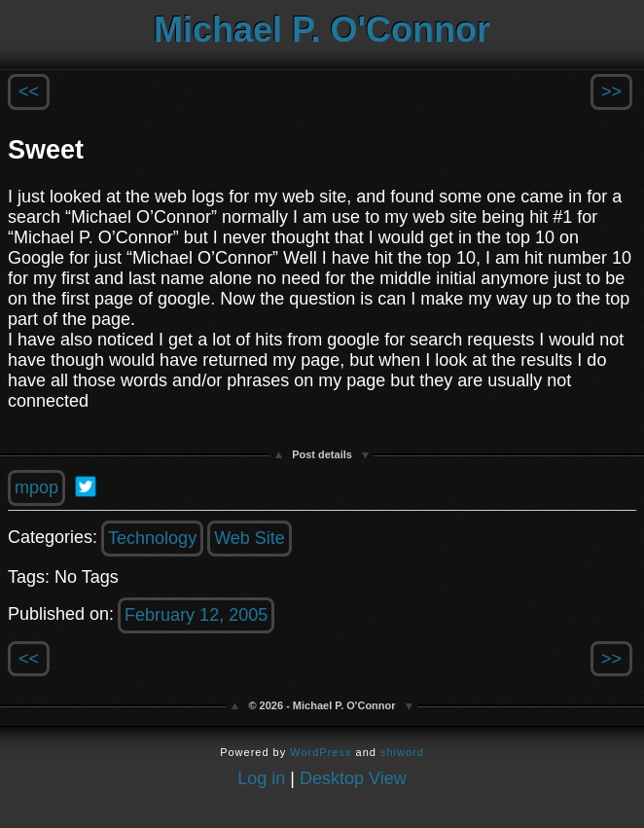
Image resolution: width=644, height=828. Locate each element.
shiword (402, 752)
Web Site (250, 538)
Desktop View (353, 778)
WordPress (321, 752)
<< (29, 91)
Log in (261, 778)
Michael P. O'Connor (322, 30)
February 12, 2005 (196, 615)
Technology (152, 538)
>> (611, 91)
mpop (36, 487)
